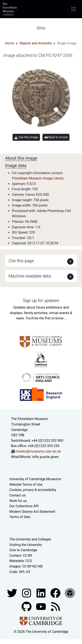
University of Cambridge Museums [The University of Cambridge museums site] (35, 479)
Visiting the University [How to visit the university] (26, 545)
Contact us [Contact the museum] (18, 495)
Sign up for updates (41, 301)
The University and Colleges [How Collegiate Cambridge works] (30, 539)
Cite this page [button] (21, 261)
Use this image (26, 137)
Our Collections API (24, 506)
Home (10, 43)
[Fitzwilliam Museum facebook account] (41, 593)
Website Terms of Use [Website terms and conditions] (26, 485)
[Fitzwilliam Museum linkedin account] (56, 593)
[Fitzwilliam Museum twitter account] (13, 593)
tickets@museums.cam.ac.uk (38, 451)
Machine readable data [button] (30, 276)
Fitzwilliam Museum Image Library (38, 178)
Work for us (18, 501)
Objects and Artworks (36, 43)
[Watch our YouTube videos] (41, 606)
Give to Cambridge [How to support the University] (23, 550)
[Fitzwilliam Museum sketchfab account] (70, 593)
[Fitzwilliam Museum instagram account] (27, 593)
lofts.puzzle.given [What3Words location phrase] (45, 457)
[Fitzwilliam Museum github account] (27, 606)
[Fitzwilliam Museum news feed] (55, 606)
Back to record (56, 137)
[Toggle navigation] (74, 9)
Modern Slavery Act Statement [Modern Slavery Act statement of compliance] (32, 512)
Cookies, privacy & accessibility (33, 490)
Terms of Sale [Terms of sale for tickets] (20, 517)
